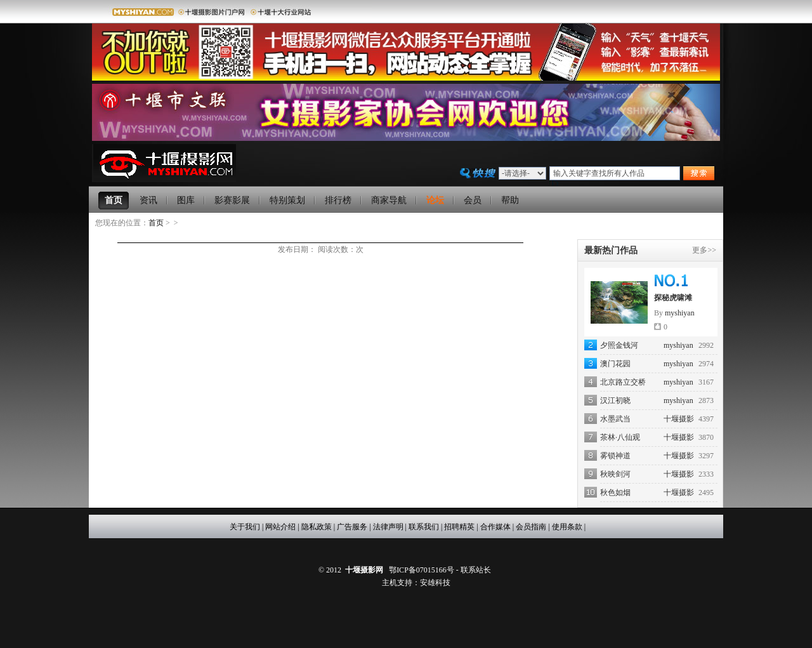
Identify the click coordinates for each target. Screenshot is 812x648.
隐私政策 (317, 527)
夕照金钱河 (619, 345)
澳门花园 (615, 364)
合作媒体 (495, 527)
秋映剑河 (615, 474)
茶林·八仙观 (620, 437)
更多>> (704, 250)
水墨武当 (615, 419)
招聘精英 (459, 527)
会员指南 (531, 527)
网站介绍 (280, 527)
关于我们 (245, 527)
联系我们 (424, 527)
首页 (156, 223)
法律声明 (388, 527)
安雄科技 (435, 583)
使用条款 (567, 527)
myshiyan (680, 313)
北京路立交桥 (623, 382)
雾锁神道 (615, 456)
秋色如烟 (615, 493)
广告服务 (352, 527)
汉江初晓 (615, 400)
